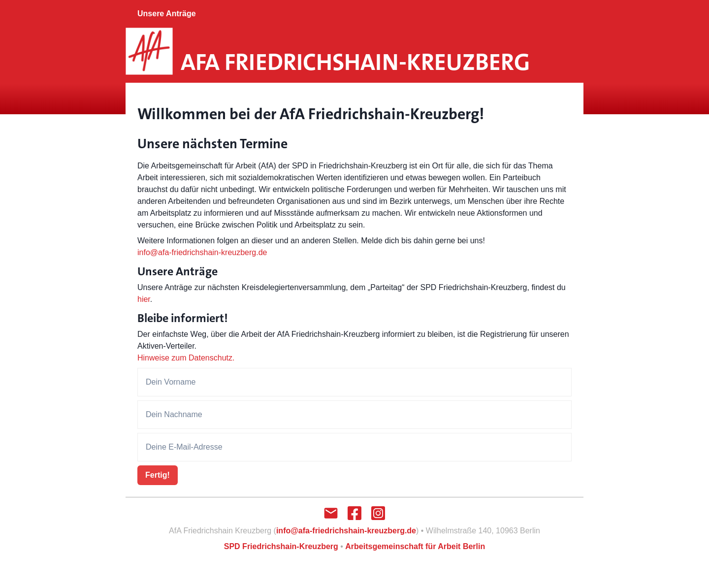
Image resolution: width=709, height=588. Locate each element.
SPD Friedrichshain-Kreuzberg (281, 546)
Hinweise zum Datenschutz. (186, 358)
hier (144, 299)
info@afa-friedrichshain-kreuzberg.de (202, 252)
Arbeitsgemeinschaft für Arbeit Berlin (415, 546)
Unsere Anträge (167, 14)
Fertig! (158, 475)
